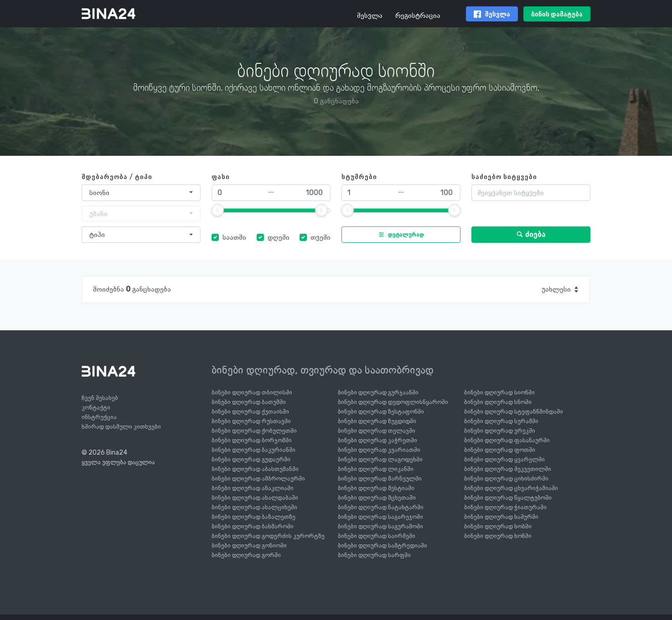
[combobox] (141, 193)
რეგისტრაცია (418, 15)
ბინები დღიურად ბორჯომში (252, 440)
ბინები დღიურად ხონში (498, 536)
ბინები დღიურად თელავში (377, 431)
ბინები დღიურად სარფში (374, 555)
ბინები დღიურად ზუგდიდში (377, 421)
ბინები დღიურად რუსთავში (251, 421)
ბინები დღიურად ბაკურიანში (253, 450)
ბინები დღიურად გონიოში (249, 546)
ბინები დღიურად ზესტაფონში (381, 412)
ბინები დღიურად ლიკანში (376, 469)
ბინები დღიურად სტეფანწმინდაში (514, 412)
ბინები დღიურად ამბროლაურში (258, 479)
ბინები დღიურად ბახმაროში (253, 526)
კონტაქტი (96, 407)
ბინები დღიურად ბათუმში (249, 402)
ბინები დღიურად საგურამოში (380, 526)
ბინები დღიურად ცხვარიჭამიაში (511, 488)
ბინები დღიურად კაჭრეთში (377, 440)
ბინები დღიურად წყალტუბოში (508, 498)
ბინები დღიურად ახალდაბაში (255, 498)
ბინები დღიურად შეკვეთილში (508, 469)
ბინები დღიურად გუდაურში (251, 459)
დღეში (279, 237)
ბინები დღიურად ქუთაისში (250, 412)
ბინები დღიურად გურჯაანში (378, 392)
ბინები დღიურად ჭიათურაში (505, 507)
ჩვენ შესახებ (100, 398)
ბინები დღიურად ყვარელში (504, 459)
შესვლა (370, 15)
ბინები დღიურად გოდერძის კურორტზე (268, 536)
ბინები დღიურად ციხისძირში (506, 479)
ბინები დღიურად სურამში (501, 421)
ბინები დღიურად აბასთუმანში (255, 469)
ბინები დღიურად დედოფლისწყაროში (393, 402)
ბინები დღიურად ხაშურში (501, 517)
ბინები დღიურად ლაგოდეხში (380, 459)
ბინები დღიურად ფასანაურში (507, 440)
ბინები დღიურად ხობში (498, 526)
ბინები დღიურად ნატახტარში (381, 507)
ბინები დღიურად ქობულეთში (254, 431)
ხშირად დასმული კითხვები (121, 427)
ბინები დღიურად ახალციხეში (254, 507)
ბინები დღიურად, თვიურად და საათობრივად (323, 370)
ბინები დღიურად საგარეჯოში (380, 517)
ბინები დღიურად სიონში (499, 392)
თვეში (320, 237)
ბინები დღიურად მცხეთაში (377, 498)
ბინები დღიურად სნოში (498, 402)
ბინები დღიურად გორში (246, 555)
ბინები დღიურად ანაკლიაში (253, 488)
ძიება (531, 234)
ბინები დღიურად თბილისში (252, 392)
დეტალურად (399, 235)
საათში (234, 237)
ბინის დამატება (557, 14)
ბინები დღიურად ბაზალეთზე (253, 517)
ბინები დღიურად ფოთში (500, 450)
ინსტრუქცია (99, 417)
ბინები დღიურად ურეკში (500, 431)
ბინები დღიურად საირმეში (377, 536)
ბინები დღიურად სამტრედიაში (383, 546)
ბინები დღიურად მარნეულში (380, 479)
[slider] (217, 210)
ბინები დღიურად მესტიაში (376, 488)
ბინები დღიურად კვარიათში (379, 450)
